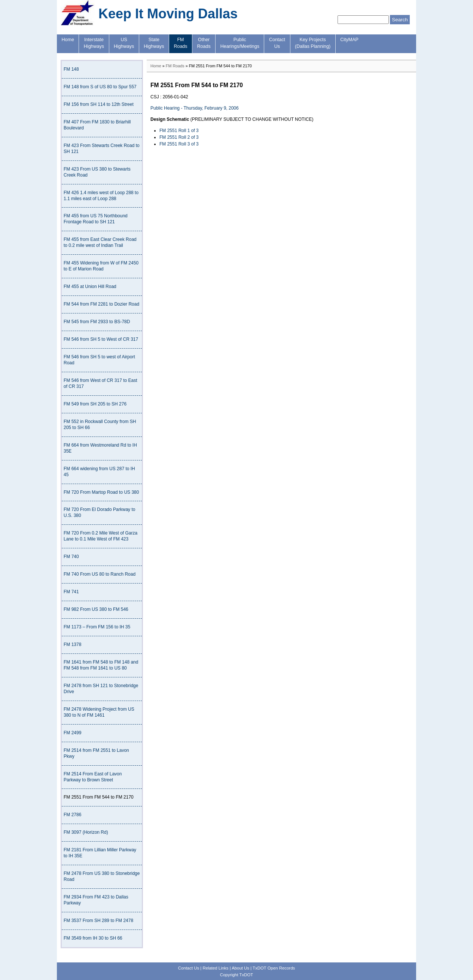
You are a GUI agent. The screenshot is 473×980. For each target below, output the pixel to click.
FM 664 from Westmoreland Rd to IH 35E (100, 448)
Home (68, 40)
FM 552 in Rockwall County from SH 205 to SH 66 (100, 425)
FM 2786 (72, 815)
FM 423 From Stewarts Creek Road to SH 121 (102, 148)
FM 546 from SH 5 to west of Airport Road (99, 360)
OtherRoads (204, 43)
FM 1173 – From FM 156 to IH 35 (97, 627)
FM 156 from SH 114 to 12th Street (99, 104)
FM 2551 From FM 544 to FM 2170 (99, 797)
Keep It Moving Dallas (168, 14)
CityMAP (349, 40)
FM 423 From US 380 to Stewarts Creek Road (97, 172)
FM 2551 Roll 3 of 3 (179, 144)
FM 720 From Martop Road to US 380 (101, 492)
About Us (240, 968)
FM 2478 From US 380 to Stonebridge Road (102, 876)
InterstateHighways (94, 43)
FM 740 (71, 557)
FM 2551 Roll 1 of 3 (179, 131)
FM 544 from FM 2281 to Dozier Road (101, 304)
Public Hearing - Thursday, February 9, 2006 (195, 108)
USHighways (124, 43)
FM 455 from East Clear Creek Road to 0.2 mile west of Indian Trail (100, 242)
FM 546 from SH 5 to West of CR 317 (101, 339)
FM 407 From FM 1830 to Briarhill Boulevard (97, 125)
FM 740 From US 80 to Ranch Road (100, 574)
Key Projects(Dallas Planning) (313, 43)
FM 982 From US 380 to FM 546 (96, 609)
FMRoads (180, 43)
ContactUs (277, 43)
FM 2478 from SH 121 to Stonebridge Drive (101, 689)
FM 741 (71, 592)
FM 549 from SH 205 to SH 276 (95, 404)
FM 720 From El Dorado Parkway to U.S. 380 (99, 512)
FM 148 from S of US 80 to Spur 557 (100, 87)
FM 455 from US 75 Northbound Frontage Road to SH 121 (96, 219)
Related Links (215, 968)
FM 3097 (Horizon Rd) (86, 832)
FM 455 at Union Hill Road (90, 287)
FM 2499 (72, 733)
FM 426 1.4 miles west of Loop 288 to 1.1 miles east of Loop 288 (101, 196)
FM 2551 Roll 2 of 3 (179, 137)
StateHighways (154, 43)
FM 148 (71, 69)
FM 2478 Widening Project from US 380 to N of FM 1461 (99, 712)
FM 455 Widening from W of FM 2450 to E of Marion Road (101, 266)
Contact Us (189, 968)
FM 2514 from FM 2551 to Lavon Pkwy (96, 753)
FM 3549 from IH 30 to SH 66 (93, 938)
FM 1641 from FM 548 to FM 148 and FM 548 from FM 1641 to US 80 (101, 665)
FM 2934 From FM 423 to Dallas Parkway (96, 900)
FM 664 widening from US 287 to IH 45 (99, 472)
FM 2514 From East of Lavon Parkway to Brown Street (93, 777)
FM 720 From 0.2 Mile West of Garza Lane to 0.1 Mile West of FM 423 (100, 536)
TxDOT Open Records (274, 968)
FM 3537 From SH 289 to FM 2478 (98, 921)
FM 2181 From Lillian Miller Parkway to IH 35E (100, 853)
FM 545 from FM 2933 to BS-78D (97, 322)
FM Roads (175, 66)
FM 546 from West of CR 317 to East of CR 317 (100, 383)
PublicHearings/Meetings (240, 43)
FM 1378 (72, 644)
